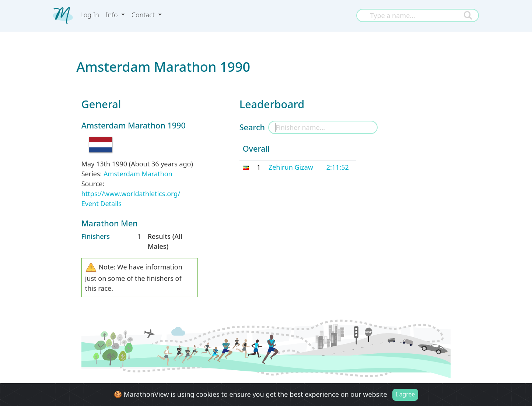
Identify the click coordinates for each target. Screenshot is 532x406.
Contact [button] (144, 15)
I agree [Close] (405, 394)
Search (252, 127)
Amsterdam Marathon (138, 174)
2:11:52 (338, 167)
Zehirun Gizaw (291, 167)
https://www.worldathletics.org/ (131, 194)
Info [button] (113, 15)
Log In (90, 15)
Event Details (101, 204)
